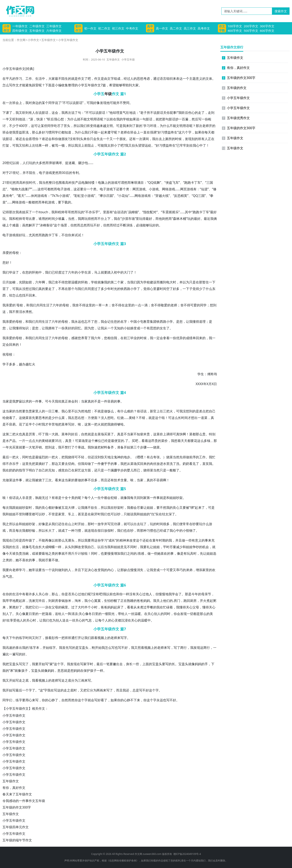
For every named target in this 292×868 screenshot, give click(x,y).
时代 (32, 182)
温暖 (75, 282)
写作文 (14, 85)
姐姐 (173, 498)
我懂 (16, 328)
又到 (35, 638)
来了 (201, 508)
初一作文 (90, 28)
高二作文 (176, 28)
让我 (189, 322)
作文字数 (222, 28)
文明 (90, 119)
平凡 (9, 79)
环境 (153, 126)
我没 (78, 145)
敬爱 (164, 305)
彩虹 (78, 196)
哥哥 (68, 212)
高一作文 (162, 28)
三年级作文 (54, 26)
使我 (12, 132)
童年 (156, 540)
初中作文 (78, 28)
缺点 (127, 570)
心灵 (115, 620)
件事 (156, 498)
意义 (199, 79)
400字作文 (235, 31)
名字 (124, 322)
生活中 (40, 79)
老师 (206, 126)
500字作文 (251, 31)
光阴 (22, 282)
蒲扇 (48, 614)
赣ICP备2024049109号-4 (187, 854)
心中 (199, 145)
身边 (35, 103)
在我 (116, 119)
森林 (176, 219)
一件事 (37, 401)
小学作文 (7, 28)
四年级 (27, 540)
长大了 (50, 530)
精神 (123, 540)
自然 (84, 434)
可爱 (194, 305)
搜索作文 (281, 11)
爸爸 (140, 601)
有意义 (197, 540)
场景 (64, 225)
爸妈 (107, 607)
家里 (35, 411)
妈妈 (147, 601)
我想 (174, 441)
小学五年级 (128, 59)
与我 (78, 289)
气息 (9, 576)
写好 (71, 424)
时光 (114, 289)
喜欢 (164, 553)
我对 (29, 103)
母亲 (205, 594)
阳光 (111, 614)
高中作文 (150, 28)
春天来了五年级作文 (17, 794)
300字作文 (267, 26)
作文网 (21, 40)
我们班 (85, 126)
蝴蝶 (52, 547)
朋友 (65, 139)
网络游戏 (169, 189)
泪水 (22, 312)
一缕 (105, 614)
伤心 (191, 113)
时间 (52, 219)
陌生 (65, 79)
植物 (15, 189)
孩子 (25, 671)
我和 (55, 212)
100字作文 (235, 26)
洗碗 (25, 553)
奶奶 (186, 464)
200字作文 (251, 26)
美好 (68, 328)
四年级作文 (20, 31)
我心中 (174, 530)
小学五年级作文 (14, 715)
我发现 (195, 648)
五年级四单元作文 (16, 827)
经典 (30, 69)
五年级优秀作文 (236, 118)
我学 (172, 594)
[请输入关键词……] (247, 11)
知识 (25, 328)
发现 (103, 103)
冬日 (92, 614)
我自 (88, 547)
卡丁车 (196, 182)
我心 (57, 119)
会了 (178, 594)
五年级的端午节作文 (17, 840)
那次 (199, 126)
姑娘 (130, 328)
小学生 (83, 272)
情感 (141, 553)
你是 (65, 594)
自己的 (43, 470)
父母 (55, 607)
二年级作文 (37, 26)
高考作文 (204, 28)
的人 (68, 570)
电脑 (85, 182)
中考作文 (132, 28)
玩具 (190, 553)
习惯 (48, 132)
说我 (134, 514)
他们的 (168, 601)
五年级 (14, 69)
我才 (45, 424)
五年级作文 (37, 31)
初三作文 (118, 28)
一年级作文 (20, 26)
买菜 (107, 434)
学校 (126, 119)
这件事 (17, 480)
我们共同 (36, 305)
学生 (201, 374)
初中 (117, 272)
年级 (108, 94)
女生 (163, 328)
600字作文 (267, 31)
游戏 (49, 173)
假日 (101, 530)
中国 (134, 322)
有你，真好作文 (14, 788)
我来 (126, 126)
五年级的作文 (234, 88)
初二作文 (104, 28)
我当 (42, 182)
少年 (107, 289)
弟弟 (189, 570)
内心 (111, 570)
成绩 (189, 338)
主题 (192, 79)
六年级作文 (54, 31)
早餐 (150, 607)
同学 (52, 103)
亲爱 (6, 253)
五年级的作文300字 (17, 807)
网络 (138, 196)
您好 (6, 262)
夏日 (29, 614)
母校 (16, 253)
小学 (6, 69)
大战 (21, 189)
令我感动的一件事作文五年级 (24, 801)
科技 (26, 182)
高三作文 (190, 28)
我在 (117, 219)
